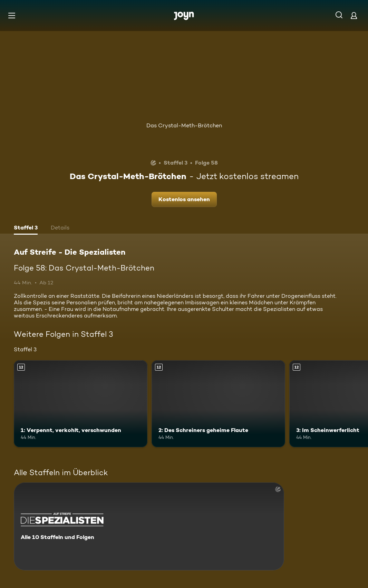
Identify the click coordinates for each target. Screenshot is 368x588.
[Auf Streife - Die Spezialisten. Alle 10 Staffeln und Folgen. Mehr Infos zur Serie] (149, 526)
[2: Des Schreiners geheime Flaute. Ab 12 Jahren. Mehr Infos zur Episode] (218, 404)
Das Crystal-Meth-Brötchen (184, 125)
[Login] (354, 15)
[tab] (26, 228)
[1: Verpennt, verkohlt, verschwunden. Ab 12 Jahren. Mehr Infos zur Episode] (81, 404)
